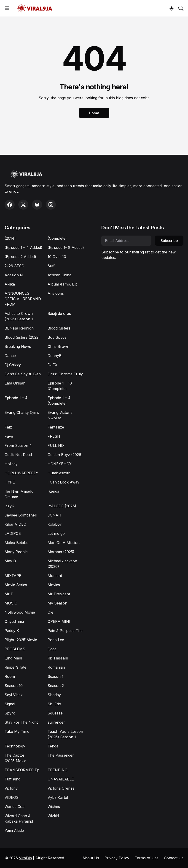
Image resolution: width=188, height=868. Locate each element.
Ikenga (53, 491)
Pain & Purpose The (65, 631)
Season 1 (55, 676)
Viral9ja (25, 858)
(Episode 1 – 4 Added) (23, 247)
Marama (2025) (61, 552)
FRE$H (54, 436)
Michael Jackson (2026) (62, 564)
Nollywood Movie (20, 612)
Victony (11, 788)
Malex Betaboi (17, 543)
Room (10, 676)
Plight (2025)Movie (21, 640)
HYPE (10, 482)
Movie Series (16, 585)
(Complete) (57, 238)
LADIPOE (13, 533)
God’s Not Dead (18, 455)
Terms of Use (147, 858)
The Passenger (61, 755)
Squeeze (55, 713)
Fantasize (56, 427)
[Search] (181, 8)
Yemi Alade (14, 830)
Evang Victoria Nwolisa (60, 415)
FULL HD (56, 445)
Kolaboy (55, 524)
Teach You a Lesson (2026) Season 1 (65, 734)
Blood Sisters (59, 328)
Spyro (10, 713)
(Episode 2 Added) (20, 257)
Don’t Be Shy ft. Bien (23, 374)
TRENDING (58, 770)
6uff (51, 266)
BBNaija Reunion (19, 328)
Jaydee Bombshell (21, 515)
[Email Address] (126, 241)
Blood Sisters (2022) (22, 337)
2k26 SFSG (14, 266)
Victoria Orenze (61, 788)
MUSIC (11, 603)
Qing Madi (13, 658)
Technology (15, 746)
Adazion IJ (14, 275)
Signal (10, 704)
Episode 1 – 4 (16, 398)
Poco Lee (56, 640)
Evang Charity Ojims (22, 412)
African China (59, 275)
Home (94, 113)
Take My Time (17, 731)
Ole (50, 612)
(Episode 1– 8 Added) (66, 247)
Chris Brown (58, 346)
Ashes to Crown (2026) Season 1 (19, 316)
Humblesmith (59, 473)
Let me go (56, 533)
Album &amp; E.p (63, 284)
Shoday (54, 695)
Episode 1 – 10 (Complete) (60, 386)
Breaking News (18, 346)
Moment (55, 576)
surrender (56, 722)
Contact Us (174, 858)
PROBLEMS (15, 649)
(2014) (10, 238)
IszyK (9, 506)
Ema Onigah (15, 383)
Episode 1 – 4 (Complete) (59, 401)
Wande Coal (15, 807)
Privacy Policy (117, 858)
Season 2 (56, 686)
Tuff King (12, 779)
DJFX (52, 365)
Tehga (53, 746)
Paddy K (12, 631)
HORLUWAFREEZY (21, 473)
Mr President (59, 594)
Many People (16, 552)
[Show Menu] (7, 8)
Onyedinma (14, 621)
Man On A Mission (64, 543)
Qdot (52, 649)
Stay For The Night (21, 722)
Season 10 (14, 686)
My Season (57, 603)
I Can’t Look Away (63, 482)
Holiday (11, 464)
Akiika (10, 284)
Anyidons (56, 293)
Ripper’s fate (15, 667)
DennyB (55, 356)
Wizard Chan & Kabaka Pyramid (19, 819)
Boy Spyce (57, 337)
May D (10, 561)
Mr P (9, 594)
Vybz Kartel (58, 797)
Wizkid (53, 816)
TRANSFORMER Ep (22, 770)
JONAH (54, 515)
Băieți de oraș (59, 313)
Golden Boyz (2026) (65, 455)
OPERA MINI (59, 621)
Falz (8, 427)
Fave (9, 436)
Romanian (56, 667)
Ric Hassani (58, 658)
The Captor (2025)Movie (15, 758)
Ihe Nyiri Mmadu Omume (19, 494)
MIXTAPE (13, 576)
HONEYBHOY (60, 464)
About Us (91, 858)
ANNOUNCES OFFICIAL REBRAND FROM (23, 299)
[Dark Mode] (172, 8)
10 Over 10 (57, 257)
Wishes (54, 807)
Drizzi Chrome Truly (65, 374)
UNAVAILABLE (61, 779)
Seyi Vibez (14, 695)
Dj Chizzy (13, 365)
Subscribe (169, 241)
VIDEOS (12, 797)
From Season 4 (18, 445)
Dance (10, 356)
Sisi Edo (54, 704)
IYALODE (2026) (62, 506)
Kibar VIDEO (15, 524)
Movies (54, 585)
